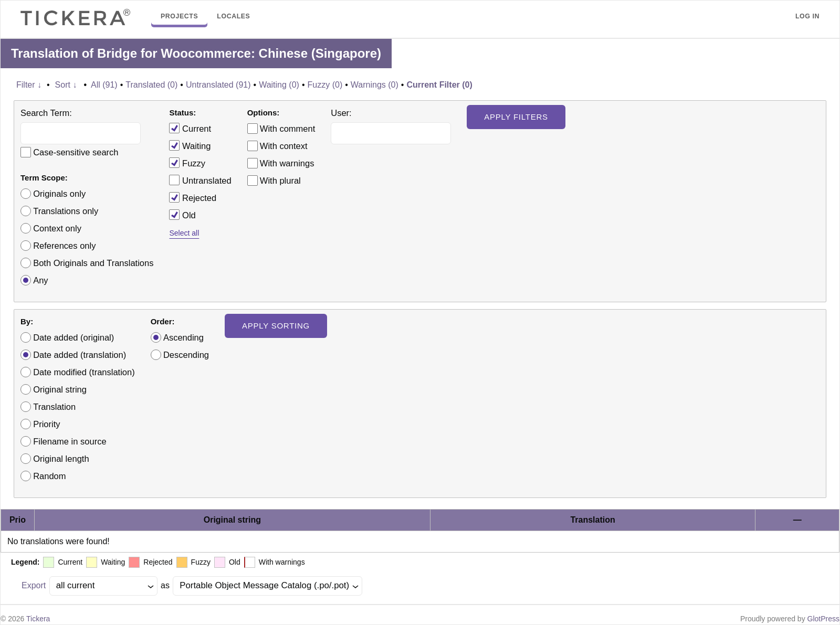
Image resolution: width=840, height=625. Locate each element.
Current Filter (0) (439, 85)
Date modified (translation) (84, 372)
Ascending (183, 337)
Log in (807, 16)
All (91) (104, 85)
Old (182, 215)
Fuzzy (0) (325, 85)
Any (40, 280)
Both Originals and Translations (93, 263)
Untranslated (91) (218, 85)
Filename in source (70, 441)
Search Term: (46, 113)
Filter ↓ (29, 85)
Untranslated (200, 180)
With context (284, 146)
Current (190, 128)
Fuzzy (187, 163)
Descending (186, 355)
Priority (46, 424)
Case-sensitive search (76, 152)
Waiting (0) (279, 85)
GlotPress (823, 619)
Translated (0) (151, 85)
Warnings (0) (375, 85)
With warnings (287, 163)
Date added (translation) (80, 355)
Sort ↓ (66, 85)
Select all (184, 233)
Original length (61, 459)
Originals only (59, 194)
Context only (57, 228)
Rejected (193, 197)
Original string (60, 389)
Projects (179, 16)
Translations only (66, 211)
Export (34, 585)
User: (341, 113)
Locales (233, 16)
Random (49, 476)
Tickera (38, 619)
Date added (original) (73, 337)
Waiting (190, 145)
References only (64, 246)
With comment (287, 129)
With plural (280, 181)
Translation (54, 407)
